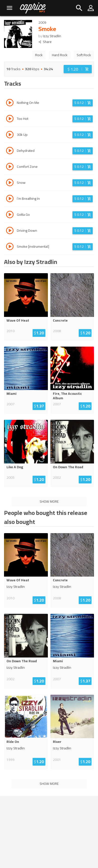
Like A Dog (15, 467)
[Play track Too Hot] (10, 119)
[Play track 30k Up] (10, 135)
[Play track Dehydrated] (10, 151)
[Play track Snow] (10, 183)
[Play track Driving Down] (10, 231)
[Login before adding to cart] (78, 69)
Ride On (13, 742)
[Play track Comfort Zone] (10, 167)
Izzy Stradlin (52, 36)
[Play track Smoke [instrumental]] (10, 247)
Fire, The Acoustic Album (67, 396)
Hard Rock (60, 55)
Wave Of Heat (18, 320)
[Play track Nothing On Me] (10, 103)
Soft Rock (84, 55)
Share (45, 42)
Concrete (60, 320)
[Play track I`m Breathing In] (10, 199)
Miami (12, 394)
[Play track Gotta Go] (10, 215)
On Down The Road (68, 467)
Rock (39, 55)
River (57, 742)
